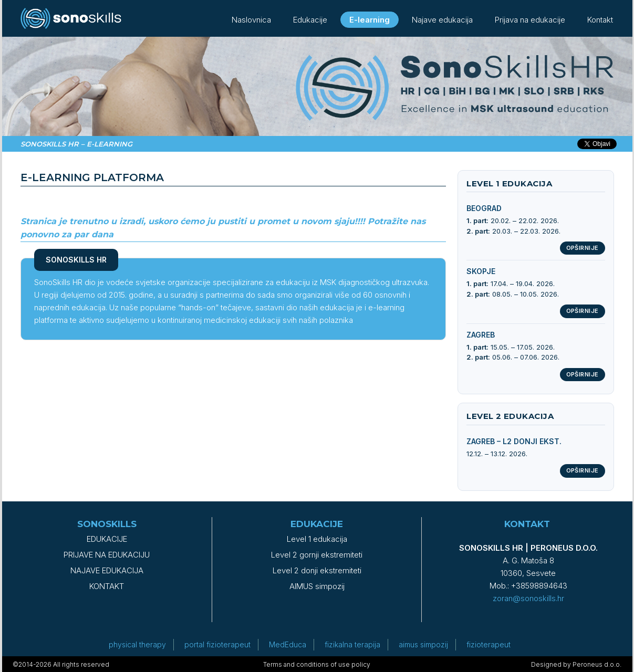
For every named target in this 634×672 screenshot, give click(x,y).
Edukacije (310, 20)
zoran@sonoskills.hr (528, 598)
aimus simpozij (423, 644)
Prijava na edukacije (530, 20)
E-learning (370, 20)
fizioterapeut (489, 644)
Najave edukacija (442, 20)
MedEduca (288, 644)
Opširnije (583, 248)
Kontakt (600, 20)
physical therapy (137, 644)
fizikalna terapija (352, 644)
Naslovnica (251, 20)
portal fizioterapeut (217, 644)
